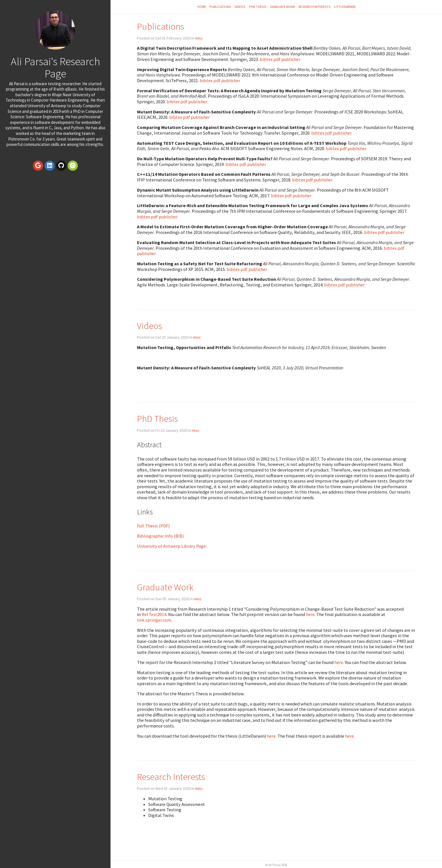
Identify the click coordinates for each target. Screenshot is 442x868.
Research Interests (315, 7)
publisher (291, 59)
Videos (240, 7)
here (310, 614)
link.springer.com (154, 620)
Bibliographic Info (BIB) (160, 536)
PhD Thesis (258, 7)
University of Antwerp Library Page (171, 546)
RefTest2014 (154, 614)
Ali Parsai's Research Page (55, 67)
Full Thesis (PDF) (153, 526)
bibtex (266, 59)
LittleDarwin (345, 7)
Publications (220, 7)
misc (199, 38)
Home (202, 7)
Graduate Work (283, 7)
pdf (277, 59)
